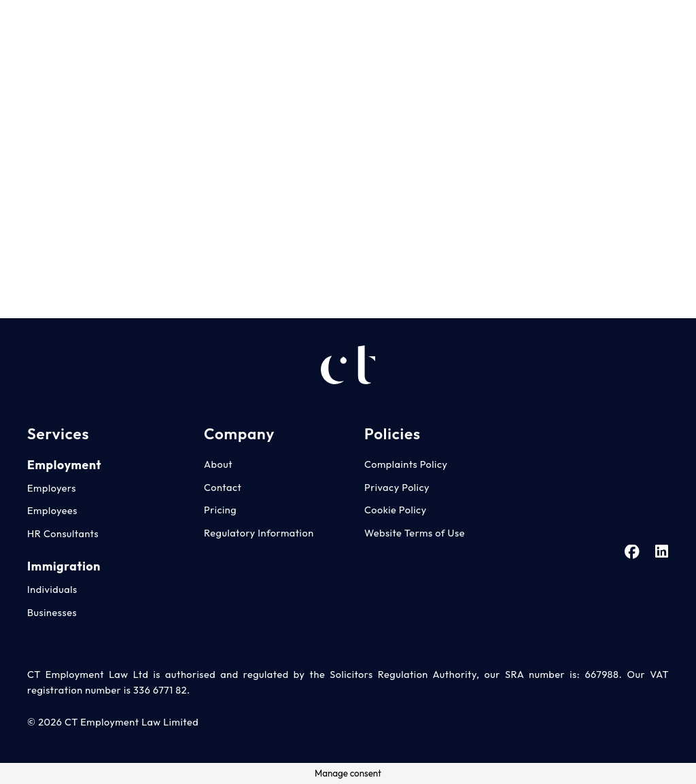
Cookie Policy (396, 510)
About (218, 464)
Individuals (52, 590)
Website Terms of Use (415, 533)
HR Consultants (63, 534)
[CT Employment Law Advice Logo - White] (41, 27)
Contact (223, 488)
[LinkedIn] (662, 27)
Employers (52, 488)
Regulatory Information (259, 533)
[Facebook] (634, 27)
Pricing (220, 510)
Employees (52, 511)
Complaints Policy (406, 464)
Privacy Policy (397, 488)
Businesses (52, 613)
